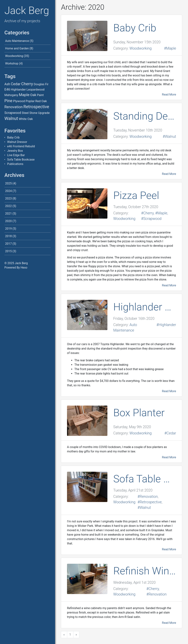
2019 (8, 229)
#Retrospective (150, 502)
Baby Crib (13, 137)
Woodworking (14, 56)
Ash (7, 84)
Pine (8, 101)
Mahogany (11, 95)
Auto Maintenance (17, 41)
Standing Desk (145, 116)
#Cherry (147, 213)
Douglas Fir (41, 84)
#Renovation (148, 497)
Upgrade (44, 113)
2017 (8, 244)
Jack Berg (27, 10)
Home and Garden (17, 48)
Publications (15, 164)
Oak (33, 95)
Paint (40, 95)
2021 (8, 214)
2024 (8, 191)
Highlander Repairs (145, 307)
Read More (169, 95)
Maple (24, 95)
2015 (8, 251)
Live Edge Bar (16, 155)
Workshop (12, 63)
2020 (8, 221)
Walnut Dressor (17, 142)
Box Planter (139, 413)
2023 (8, 198)
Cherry (27, 84)
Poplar (30, 101)
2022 (8, 206)
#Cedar (170, 433)
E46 (7, 89)
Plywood (19, 101)
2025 (8, 183)
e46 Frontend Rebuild (21, 146)
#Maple (170, 48)
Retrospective (36, 107)
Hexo (24, 268)
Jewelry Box (15, 151)
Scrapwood (13, 113)
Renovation (14, 107)
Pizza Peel (136, 195)
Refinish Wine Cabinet (145, 571)
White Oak (26, 119)
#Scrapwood (151, 219)
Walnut (11, 118)
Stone (33, 113)
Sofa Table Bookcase (21, 160)
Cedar (16, 84)
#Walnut (169, 136)
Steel (25, 113)
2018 (8, 236)
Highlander (18, 89)
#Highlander (166, 325)
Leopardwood (36, 90)
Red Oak (41, 101)
